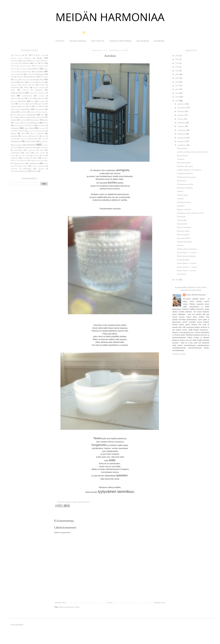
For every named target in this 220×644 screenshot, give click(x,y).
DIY (26, 55)
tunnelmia (36, 156)
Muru (27, 63)
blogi (12, 77)
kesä (33, 101)
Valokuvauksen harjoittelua (187, 249)
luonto (26, 117)
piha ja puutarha (37, 133)
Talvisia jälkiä (182, 220)
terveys (13, 156)
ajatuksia (35, 69)
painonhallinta (32, 131)
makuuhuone (35, 120)
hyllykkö (42, 85)
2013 (177, 101)
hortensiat (24, 85)
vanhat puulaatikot (39, 166)
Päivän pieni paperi (184, 163)
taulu (41, 150)
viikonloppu (27, 169)
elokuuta (181, 119)
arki (21, 72)
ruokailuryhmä (31, 141)
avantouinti (31, 74)
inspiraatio (39, 90)
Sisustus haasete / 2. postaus (187, 267)
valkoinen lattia (19, 163)
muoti (46, 123)
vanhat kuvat (23, 166)
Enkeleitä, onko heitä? (185, 166)
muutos (31, 125)
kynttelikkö (23, 112)
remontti (14, 139)
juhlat (22, 98)
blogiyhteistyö (31, 77)
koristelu (23, 106)
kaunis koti (40, 98)
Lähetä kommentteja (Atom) (69, 607)
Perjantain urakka (183, 231)
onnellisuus (15, 131)
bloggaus (41, 74)
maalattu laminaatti (37, 117)
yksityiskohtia (15, 171)
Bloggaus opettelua (184, 209)
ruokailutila (44, 142)
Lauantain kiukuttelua (185, 173)
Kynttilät (24, 61)
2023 (177, 63)
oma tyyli (42, 128)
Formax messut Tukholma (21, 58)
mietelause (34, 123)
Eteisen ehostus (182, 156)
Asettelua (180, 245)
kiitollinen (22, 104)
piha (23, 133)
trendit (27, 156)
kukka (43, 106)
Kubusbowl (15, 61)
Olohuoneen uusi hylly (185, 184)
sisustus (31, 145)
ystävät (35, 171)
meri (25, 123)
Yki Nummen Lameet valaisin (21, 66)
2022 (177, 67)
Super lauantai (182, 224)
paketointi (42, 131)
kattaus (31, 98)
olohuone (15, 128)
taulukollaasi (15, 153)
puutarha (14, 136)
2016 (177, 89)
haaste (22, 82)
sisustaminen (18, 145)
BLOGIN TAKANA (78, 41)
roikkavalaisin (32, 139)
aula (22, 74)
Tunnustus (181, 159)
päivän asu (25, 136)
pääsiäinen (36, 136)
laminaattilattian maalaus (39, 112)
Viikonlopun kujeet (184, 202)
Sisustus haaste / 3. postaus (187, 263)
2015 (177, 93)
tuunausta (14, 158)
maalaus (14, 120)
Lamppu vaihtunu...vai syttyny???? (189, 170)
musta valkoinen (20, 126)
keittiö (24, 101)
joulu (13, 96)
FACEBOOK (159, 41)
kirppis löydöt (41, 104)
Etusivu (110, 603)
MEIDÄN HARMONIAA (110, 17)
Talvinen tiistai (182, 195)
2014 (177, 97)
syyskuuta (181, 115)
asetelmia (40, 72)
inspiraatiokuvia (18, 93)
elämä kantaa (26, 80)
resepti (22, 139)
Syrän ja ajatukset (183, 235)
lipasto (13, 117)
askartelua (14, 74)
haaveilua (32, 82)
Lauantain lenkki (183, 260)
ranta (44, 136)
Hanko (40, 58)
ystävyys (25, 171)
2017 (177, 86)
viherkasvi (14, 169)
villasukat (41, 169)
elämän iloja (39, 80)
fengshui (74, 502)
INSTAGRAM (143, 41)
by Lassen (44, 77)
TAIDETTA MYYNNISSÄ (120, 41)
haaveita (41, 82)
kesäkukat (42, 101)
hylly (33, 85)
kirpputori (14, 106)
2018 (177, 82)
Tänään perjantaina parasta (187, 177)
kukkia (27, 109)
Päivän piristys (182, 148)
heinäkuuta (182, 123)
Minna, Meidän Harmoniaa (196, 295)
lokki (19, 117)
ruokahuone (16, 141)
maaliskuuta (182, 138)
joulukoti (41, 96)
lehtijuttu (23, 115)
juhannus (14, 98)
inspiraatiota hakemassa (37, 93)
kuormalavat (40, 109)
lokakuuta (181, 111)
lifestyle (33, 115)
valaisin (25, 161)
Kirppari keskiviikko (184, 242)
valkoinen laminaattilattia (39, 161)
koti (30, 106)
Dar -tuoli (42, 55)
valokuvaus (34, 163)
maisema (24, 120)
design (16, 80)
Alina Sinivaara (16, 55)
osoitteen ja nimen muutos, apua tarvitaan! (192, 152)
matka (45, 120)
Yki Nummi (23, 69)
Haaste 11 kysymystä (184, 227)
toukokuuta (182, 130)
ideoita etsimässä (39, 88)
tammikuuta (182, 145)
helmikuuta (182, 141)
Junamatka (181, 206)
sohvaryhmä (18, 150)
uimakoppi (26, 158)
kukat (37, 106)
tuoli (44, 156)
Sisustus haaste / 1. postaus (187, 271)
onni (23, 131)
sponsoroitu (32, 150)
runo (44, 139)
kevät (13, 104)
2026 (177, 56)
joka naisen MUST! (184, 238)
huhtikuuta (182, 134)
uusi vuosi (16, 161)
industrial (26, 90)
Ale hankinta (182, 274)
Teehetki (180, 191)
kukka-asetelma (16, 109)
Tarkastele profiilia (179, 354)
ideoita (26, 88)
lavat (15, 115)
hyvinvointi (15, 88)
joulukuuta (182, 104)
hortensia (14, 85)
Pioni (35, 63)
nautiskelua (42, 126)
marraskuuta (182, 108)
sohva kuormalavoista (29, 148)
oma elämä (29, 128)
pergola (13, 133)
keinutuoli (14, 101)
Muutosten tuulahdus (185, 188)
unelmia (45, 158)
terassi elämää (40, 153)
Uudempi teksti (60, 603)
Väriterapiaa (181, 217)
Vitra (42, 63)
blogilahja (20, 77)
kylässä (13, 112)
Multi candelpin (36, 61)
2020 (177, 74)
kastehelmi (86, 502)
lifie (43, 115)
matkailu (17, 123)
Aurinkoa (180, 199)
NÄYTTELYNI (98, 41)
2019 (177, 78)
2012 (177, 280)
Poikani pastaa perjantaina (186, 256)
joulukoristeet (27, 96)
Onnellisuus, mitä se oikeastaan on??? (190, 213)
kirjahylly (31, 104)
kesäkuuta (181, 126)
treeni (20, 156)
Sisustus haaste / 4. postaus (187, 253)
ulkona (35, 158)
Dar (34, 55)
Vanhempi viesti (159, 603)
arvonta (28, 72)
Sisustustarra (181, 181)
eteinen (13, 82)
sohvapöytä (44, 148)
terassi (27, 153)
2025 (177, 59)
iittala (80, 502)
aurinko (68, 502)
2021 (177, 71)
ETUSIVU (60, 41)
